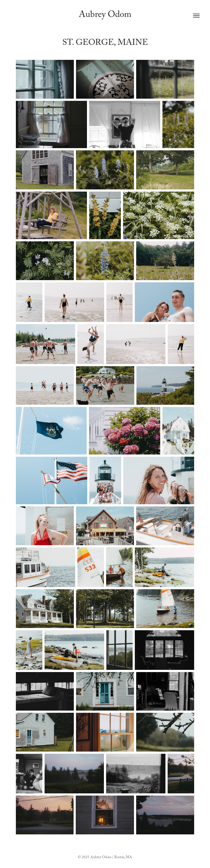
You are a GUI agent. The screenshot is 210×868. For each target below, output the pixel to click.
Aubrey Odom (105, 16)
